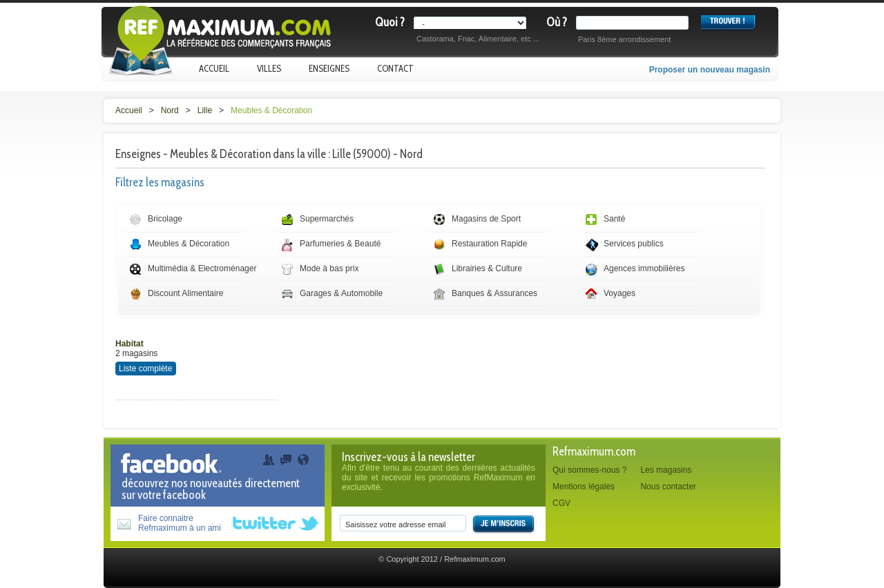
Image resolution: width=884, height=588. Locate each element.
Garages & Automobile (341, 293)
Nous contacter (668, 487)
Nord (170, 110)
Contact (395, 68)
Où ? (557, 22)
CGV (561, 503)
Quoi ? (390, 22)
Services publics (634, 244)
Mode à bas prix (329, 268)
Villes (269, 68)
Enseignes (329, 68)
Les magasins (666, 470)
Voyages (619, 293)
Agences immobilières (644, 268)
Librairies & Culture (487, 268)
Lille (205, 110)
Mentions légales (584, 487)
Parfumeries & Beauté (340, 244)
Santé (614, 219)
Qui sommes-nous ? (589, 470)
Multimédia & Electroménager (202, 268)
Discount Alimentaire (185, 293)
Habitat (129, 344)
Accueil (214, 68)
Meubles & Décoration (271, 110)
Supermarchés (327, 219)
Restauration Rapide (489, 244)
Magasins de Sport (486, 219)
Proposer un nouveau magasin (710, 70)
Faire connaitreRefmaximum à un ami (180, 523)
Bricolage (165, 219)
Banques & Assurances (494, 293)
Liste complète (145, 369)
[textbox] (635, 23)
